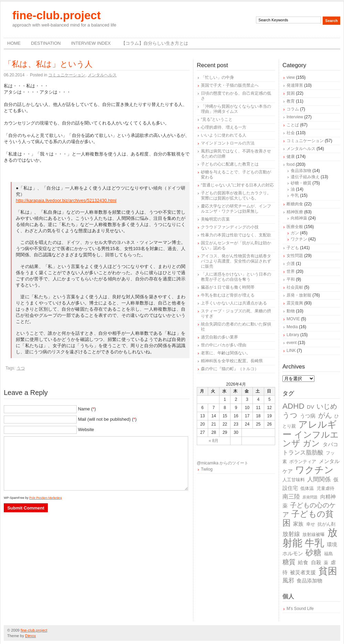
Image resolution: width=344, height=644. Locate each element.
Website (86, 430)
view (291, 77)
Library (293, 335)
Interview (295, 117)
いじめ (327, 406)
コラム (293, 109)
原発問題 (310, 497)
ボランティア (303, 461)
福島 (329, 554)
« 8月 (214, 441)
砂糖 (313, 553)
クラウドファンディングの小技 (230, 227)
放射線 (291, 534)
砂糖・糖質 (301, 183)
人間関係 (319, 479)
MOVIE (293, 319)
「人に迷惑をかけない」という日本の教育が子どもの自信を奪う (236, 277)
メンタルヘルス (102, 75)
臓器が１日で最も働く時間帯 (228, 287)
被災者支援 (303, 572)
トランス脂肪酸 (303, 453)
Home (14, 43)
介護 (291, 264)
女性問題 (295, 256)
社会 (291, 133)
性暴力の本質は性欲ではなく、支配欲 (236, 235)
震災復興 (295, 303)
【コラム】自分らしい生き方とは (155, 43)
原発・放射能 (299, 295)
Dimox (30, 636)
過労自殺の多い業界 (219, 337)
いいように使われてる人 (224, 135)
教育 (291, 101)
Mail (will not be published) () (107, 419)
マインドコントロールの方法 (228, 143)
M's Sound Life (300, 609)
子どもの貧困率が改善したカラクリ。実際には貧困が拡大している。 (236, 196)
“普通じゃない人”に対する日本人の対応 (237, 185)
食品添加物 (301, 171)
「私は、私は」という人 (48, 64)
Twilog (207, 469)
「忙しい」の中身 (217, 77)
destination (46, 43)
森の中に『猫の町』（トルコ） (230, 369)
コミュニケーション (67, 75)
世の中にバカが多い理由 (224, 345)
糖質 (289, 562)
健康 (291, 157)
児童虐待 (325, 488)
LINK (291, 351)
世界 (291, 271)
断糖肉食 (295, 204)
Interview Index (91, 43)
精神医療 (295, 212)
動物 (291, 311)
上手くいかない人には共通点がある (234, 303)
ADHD (293, 406)
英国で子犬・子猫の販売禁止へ (230, 85)
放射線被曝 (314, 534)
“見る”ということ (217, 119)
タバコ (330, 444)
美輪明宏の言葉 (215, 219)
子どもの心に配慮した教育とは (230, 164)
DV (310, 407)
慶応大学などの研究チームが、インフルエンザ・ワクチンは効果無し (236, 209)
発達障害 (295, 85)
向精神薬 (299, 218)
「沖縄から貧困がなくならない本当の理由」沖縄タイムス (236, 109)
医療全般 (295, 227)
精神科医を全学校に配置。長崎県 (232, 361)
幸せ (311, 524)
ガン (295, 233)
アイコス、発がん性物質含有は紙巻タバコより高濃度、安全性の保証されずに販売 (236, 261)
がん (325, 415)
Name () (87, 409)
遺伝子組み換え (305, 177)
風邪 (288, 581)
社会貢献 (295, 287)
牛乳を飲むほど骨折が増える (228, 295)
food (291, 164)
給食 (303, 562)
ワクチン (299, 239)
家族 (298, 524)
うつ (21, 368)
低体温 (307, 488)
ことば (293, 125)
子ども (293, 248)
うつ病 (308, 416)
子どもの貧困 (308, 518)
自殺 (316, 562)
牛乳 (295, 195)
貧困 (291, 93)
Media (292, 327)
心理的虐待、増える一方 (224, 127)
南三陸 (291, 497)
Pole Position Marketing (46, 498)
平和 (291, 279)
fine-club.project (57, 15)
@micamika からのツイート (223, 463)
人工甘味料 (294, 480)
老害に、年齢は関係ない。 (226, 353)
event (292, 343)
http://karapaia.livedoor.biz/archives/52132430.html (66, 200)
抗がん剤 (326, 524)
